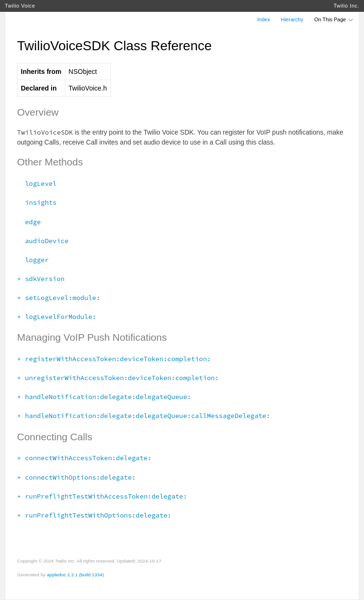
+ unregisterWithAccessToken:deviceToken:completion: (118, 378)
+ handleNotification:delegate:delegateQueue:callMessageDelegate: (144, 416)
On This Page (334, 19)
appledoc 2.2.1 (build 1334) (75, 575)
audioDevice (43, 241)
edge (29, 222)
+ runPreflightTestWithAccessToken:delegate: (102, 496)
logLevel (37, 183)
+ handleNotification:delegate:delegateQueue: (104, 397)
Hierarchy (292, 19)
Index (264, 19)
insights (37, 202)
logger (33, 260)
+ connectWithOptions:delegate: (76, 477)
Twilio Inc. (346, 6)
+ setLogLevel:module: (59, 298)
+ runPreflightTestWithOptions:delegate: (94, 515)
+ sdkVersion (41, 279)
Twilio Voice (20, 6)
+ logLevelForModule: (57, 317)
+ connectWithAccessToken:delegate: (84, 458)
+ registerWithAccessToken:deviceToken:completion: (114, 359)
